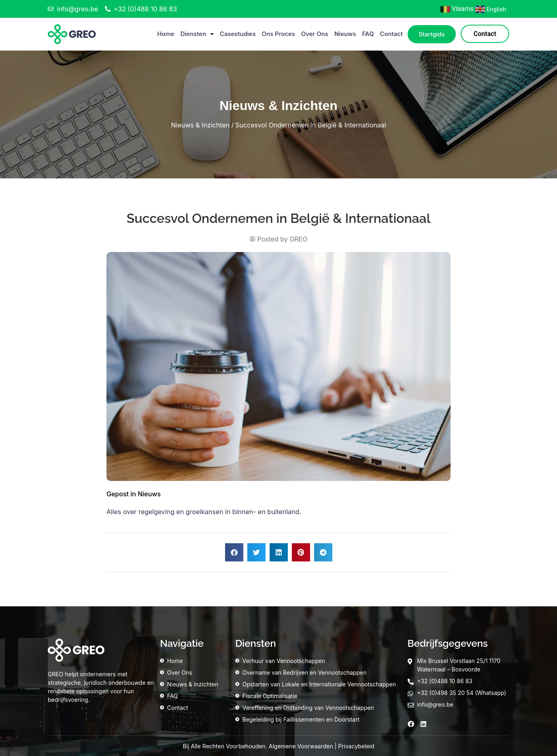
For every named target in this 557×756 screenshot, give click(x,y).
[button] (234, 552)
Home (166, 34)
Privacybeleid (356, 746)
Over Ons (315, 34)
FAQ (368, 34)
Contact (391, 34)
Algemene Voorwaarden (301, 746)
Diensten (197, 34)
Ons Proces (278, 34)
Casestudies (238, 34)
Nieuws (345, 34)
